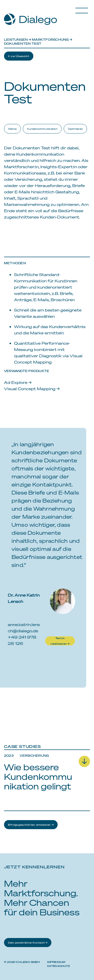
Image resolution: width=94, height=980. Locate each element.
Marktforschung (50, 40)
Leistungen (16, 40)
